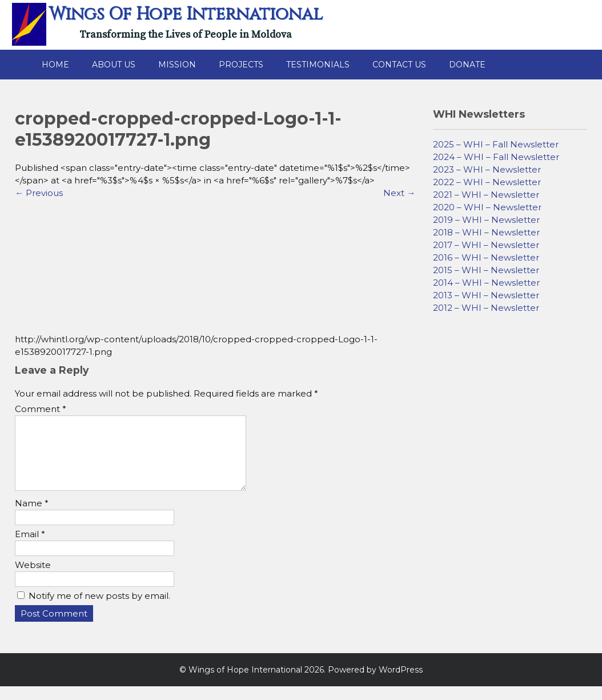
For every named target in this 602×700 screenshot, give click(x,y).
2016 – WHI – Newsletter (486, 257)
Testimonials (318, 65)
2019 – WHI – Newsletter (486, 220)
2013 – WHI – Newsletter (486, 295)
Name (32, 517)
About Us (114, 65)
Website (33, 579)
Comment (41, 409)
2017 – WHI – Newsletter (486, 245)
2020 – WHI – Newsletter (487, 207)
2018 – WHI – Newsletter (486, 232)
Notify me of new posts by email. (99, 609)
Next (399, 193)
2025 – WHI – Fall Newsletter (496, 144)
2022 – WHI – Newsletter (487, 182)
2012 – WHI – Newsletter (486, 308)
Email (30, 548)
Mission (177, 65)
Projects (241, 65)
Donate (467, 65)
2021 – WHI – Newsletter (486, 195)
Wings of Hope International (186, 14)
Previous (39, 193)
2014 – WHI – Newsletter (486, 283)
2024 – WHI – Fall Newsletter (496, 157)
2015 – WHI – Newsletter (486, 270)
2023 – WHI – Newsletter (487, 169)
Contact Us (399, 65)
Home (55, 65)
